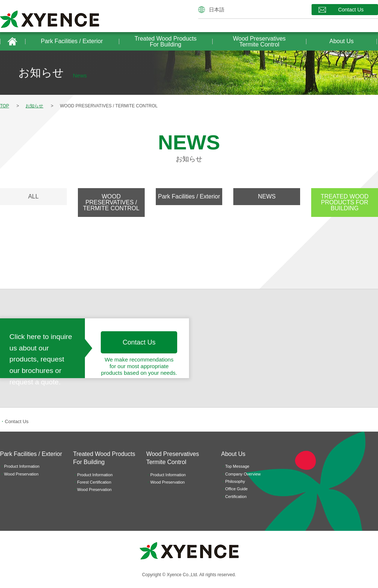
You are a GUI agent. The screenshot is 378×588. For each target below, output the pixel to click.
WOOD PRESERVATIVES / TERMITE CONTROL (111, 202)
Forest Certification (94, 482)
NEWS (267, 196)
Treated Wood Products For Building (165, 41)
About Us (341, 41)
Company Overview (243, 474)
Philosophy (235, 481)
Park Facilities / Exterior (72, 41)
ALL (33, 196)
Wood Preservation (21, 474)
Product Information (22, 466)
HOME (13, 41)
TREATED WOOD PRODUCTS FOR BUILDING (345, 202)
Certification (236, 497)
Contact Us (351, 10)
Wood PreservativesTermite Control (259, 41)
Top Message (237, 466)
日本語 (217, 10)
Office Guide (236, 489)
